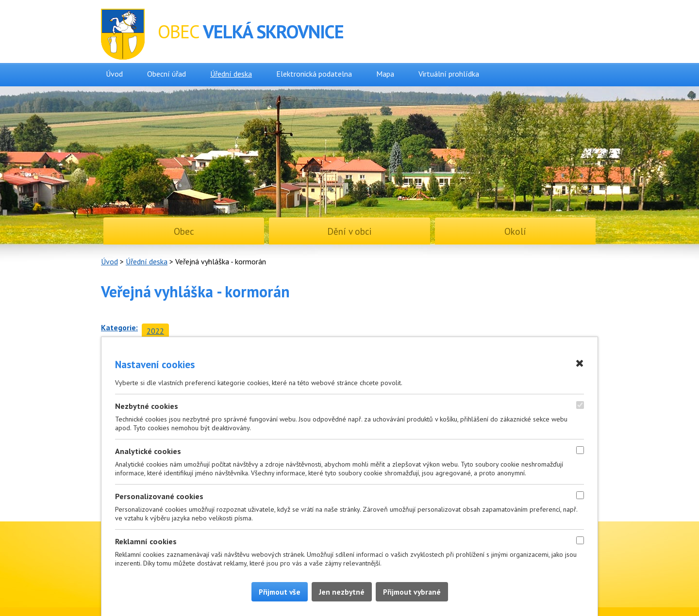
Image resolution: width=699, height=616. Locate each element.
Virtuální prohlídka (449, 74)
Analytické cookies (148, 451)
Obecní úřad (166, 74)
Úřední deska (231, 74)
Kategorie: (119, 327)
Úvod (114, 74)
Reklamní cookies (146, 541)
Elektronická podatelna (314, 74)
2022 (155, 331)
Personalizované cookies (159, 496)
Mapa (385, 74)
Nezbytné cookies (147, 406)
